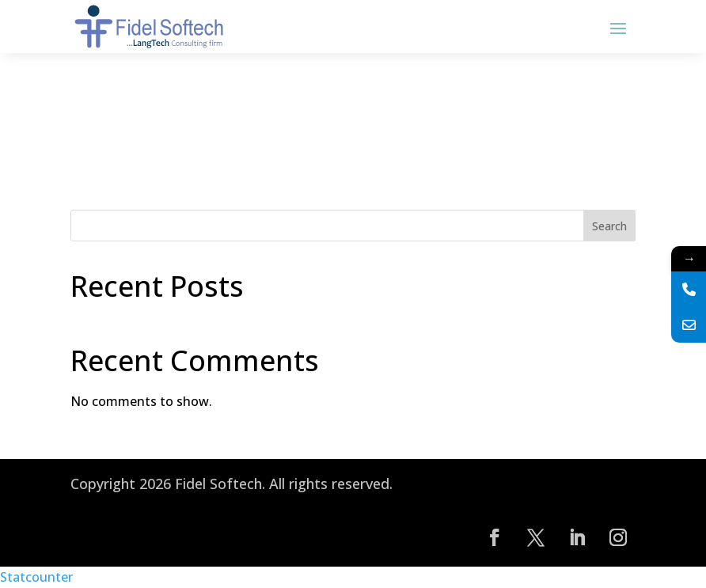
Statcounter (36, 577)
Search (609, 226)
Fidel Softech (218, 484)
